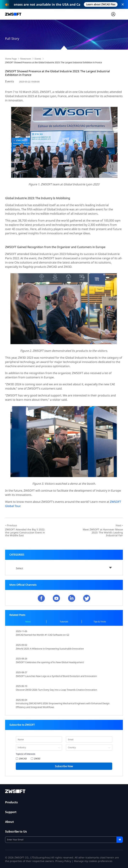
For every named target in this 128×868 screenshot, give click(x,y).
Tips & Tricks (100, 622)
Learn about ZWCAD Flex (101, 4)
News (28, 622)
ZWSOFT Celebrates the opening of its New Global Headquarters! (50, 662)
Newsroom (26, 59)
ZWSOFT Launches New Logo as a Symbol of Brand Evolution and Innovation (56, 676)
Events (38, 59)
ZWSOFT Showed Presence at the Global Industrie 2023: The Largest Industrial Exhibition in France (54, 62)
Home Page (11, 59)
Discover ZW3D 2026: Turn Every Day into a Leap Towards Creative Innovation (56, 690)
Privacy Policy (63, 861)
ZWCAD (23, 759)
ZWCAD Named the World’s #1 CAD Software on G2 (42, 635)
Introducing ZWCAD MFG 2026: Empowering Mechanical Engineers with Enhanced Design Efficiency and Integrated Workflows (63, 705)
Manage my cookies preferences (93, 861)
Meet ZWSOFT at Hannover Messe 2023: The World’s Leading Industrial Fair (103, 533)
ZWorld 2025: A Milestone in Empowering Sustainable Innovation (50, 649)
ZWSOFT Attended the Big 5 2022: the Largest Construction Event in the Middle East (25, 533)
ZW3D (37, 759)
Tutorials (64, 622)
